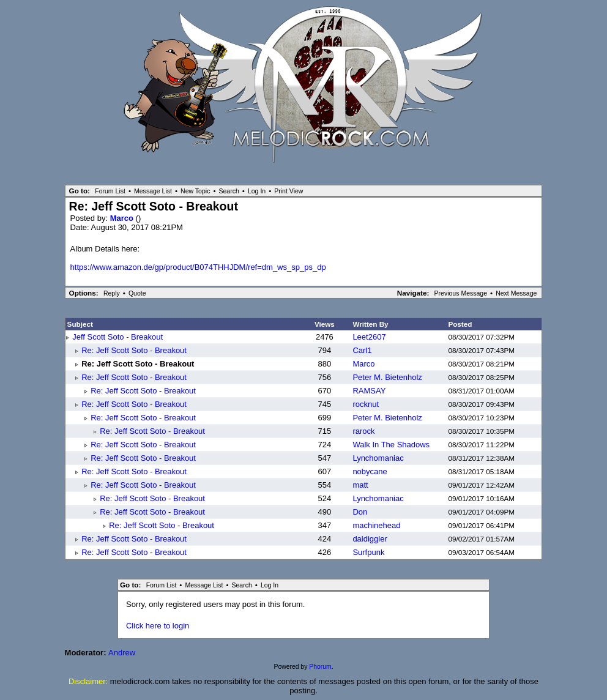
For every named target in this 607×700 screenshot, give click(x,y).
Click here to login (158, 626)
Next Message (516, 293)
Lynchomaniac (378, 458)
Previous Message (461, 293)
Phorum (320, 667)
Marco (123, 218)
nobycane (370, 471)
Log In (257, 191)
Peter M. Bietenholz (387, 377)
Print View (289, 191)
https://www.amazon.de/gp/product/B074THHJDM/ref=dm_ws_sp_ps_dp (198, 267)
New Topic (195, 191)
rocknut (366, 404)
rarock (363, 431)
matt (360, 485)
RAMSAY (369, 391)
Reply (112, 293)
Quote (137, 293)
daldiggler (370, 539)
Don (360, 512)
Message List (153, 191)
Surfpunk (368, 552)
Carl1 (362, 350)
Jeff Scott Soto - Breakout (117, 337)
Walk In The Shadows (391, 445)
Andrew (122, 653)
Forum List (110, 191)
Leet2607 (369, 337)
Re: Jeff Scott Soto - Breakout (134, 350)
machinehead (376, 525)
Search (229, 191)
